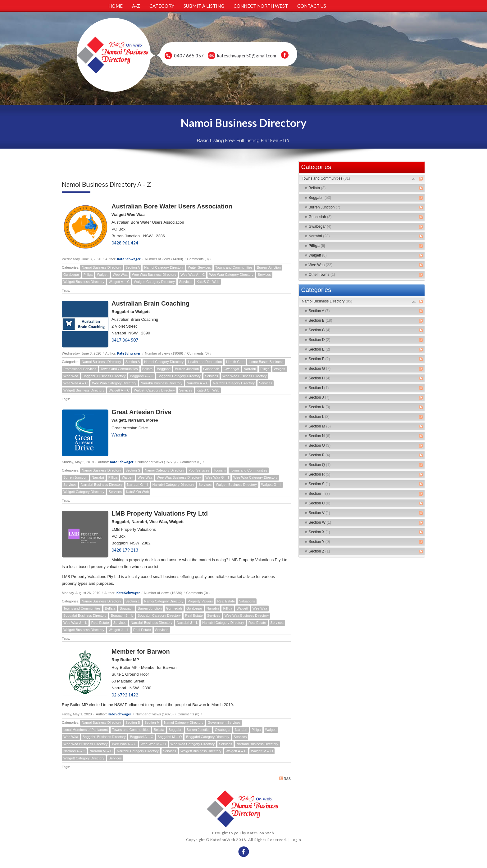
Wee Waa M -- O (153, 744)
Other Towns (322, 275)
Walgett (103, 275)
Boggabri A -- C (141, 376)
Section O (320, 445)
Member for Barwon (141, 651)
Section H (320, 378)
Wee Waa (120, 275)
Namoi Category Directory (164, 267)
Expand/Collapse (414, 179)
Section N (320, 436)
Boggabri (164, 369)
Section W (320, 522)
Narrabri (250, 369)
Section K (319, 407)
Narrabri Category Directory (234, 383)
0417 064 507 (125, 340)
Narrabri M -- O (101, 751)
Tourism (220, 470)
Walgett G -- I (271, 485)
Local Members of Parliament (86, 730)
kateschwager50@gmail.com (247, 56)
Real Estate (226, 601)
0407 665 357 (189, 56)
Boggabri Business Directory (104, 376)
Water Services (199, 267)
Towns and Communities (234, 267)
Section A (133, 267)
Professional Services (80, 369)
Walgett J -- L (119, 630)
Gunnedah (211, 369)
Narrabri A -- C (198, 383)
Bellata (148, 369)
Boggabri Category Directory (179, 376)
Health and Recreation (205, 362)
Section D (320, 340)
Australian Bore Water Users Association (172, 206)
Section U (320, 503)
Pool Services (199, 470)
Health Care (235, 362)
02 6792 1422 (125, 695)
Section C (320, 330)
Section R (320, 474)
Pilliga (88, 275)
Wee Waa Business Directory (154, 275)
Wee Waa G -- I (217, 477)
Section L (133, 601)
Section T (319, 494)
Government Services (224, 723)
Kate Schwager (129, 259)
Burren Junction (269, 267)
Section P (319, 455)
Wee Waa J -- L (75, 623)
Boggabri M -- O (170, 737)
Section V (319, 513)
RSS (285, 779)
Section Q (320, 465)
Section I (319, 388)
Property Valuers (200, 601)
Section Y (319, 542)
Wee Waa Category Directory (231, 275)
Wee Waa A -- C (193, 275)
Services (264, 275)
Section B (133, 723)
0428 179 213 (125, 550)
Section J (319, 397)
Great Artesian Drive (141, 412)
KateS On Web (208, 282)
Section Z (319, 551)
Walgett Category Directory (154, 282)
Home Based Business (266, 362)
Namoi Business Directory (101, 267)
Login (296, 840)
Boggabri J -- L (122, 615)
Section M (152, 723)
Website (119, 435)
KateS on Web (261, 833)
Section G (133, 470)
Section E (319, 349)
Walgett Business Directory (84, 282)
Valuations (247, 601)
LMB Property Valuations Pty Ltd (160, 513)
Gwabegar (71, 275)
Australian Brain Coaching (150, 303)
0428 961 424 (125, 243)
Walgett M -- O (262, 751)
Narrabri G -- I (138, 485)
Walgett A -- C (119, 282)
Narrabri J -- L (187, 623)
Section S (319, 484)
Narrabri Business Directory (162, 383)
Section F (319, 359)
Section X (319, 532)
